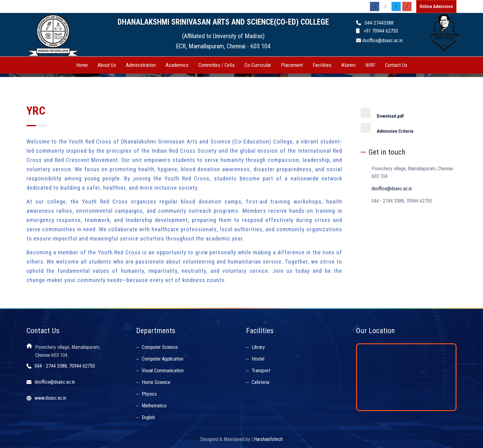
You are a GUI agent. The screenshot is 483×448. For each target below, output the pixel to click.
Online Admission (436, 6)
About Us (107, 65)
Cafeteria (260, 382)
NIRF (370, 65)
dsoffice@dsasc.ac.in (392, 189)
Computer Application (162, 359)
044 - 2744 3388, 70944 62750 (65, 366)
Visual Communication (163, 371)
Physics (149, 394)
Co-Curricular (258, 65)
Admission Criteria (387, 128)
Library (258, 347)
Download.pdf (382, 113)
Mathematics (154, 406)
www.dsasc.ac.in (50, 398)
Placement (292, 65)
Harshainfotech (268, 439)
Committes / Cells (217, 65)
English (148, 417)
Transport (261, 371)
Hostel (258, 359)
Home (82, 65)
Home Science (156, 382)
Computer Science (160, 347)
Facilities (322, 65)
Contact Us (396, 65)
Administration (141, 65)
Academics (177, 65)
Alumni (348, 65)
